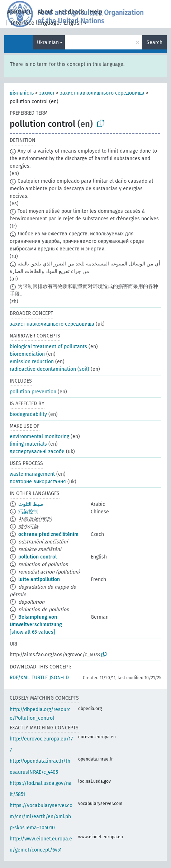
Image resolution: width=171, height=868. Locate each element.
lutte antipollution (39, 579)
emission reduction (32, 362)
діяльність (22, 93)
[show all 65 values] (32, 632)
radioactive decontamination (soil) (49, 369)
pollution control (37, 557)
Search (155, 42)
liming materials (28, 444)
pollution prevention (33, 392)
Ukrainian (48, 42)
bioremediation (27, 354)
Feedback (72, 12)
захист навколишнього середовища (102, 93)
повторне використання (38, 482)
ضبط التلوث (31, 504)
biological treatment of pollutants (48, 347)
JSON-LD (59, 678)
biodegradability (28, 414)
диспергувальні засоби (37, 452)
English (73, 23)
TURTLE (40, 678)
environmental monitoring (39, 437)
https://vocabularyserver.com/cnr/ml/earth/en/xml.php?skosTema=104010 (41, 817)
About (45, 12)
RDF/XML (20, 678)
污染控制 (28, 512)
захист (47, 93)
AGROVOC (20, 12)
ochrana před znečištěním (48, 534)
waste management (32, 474)
